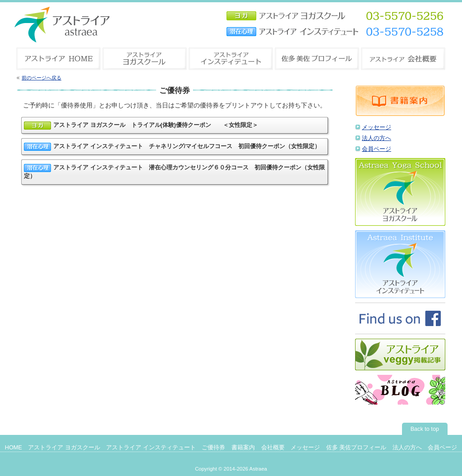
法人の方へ (377, 138)
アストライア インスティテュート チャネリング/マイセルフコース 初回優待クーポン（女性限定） (172, 147)
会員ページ (377, 149)
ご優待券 (213, 448)
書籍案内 (243, 448)
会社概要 (273, 448)
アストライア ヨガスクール (64, 448)
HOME (14, 448)
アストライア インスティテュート (151, 448)
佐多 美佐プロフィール (356, 448)
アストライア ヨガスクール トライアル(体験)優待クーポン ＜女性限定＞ (141, 126)
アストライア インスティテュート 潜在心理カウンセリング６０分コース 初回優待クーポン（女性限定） (174, 172)
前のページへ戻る (42, 78)
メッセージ (377, 127)
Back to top (425, 429)
